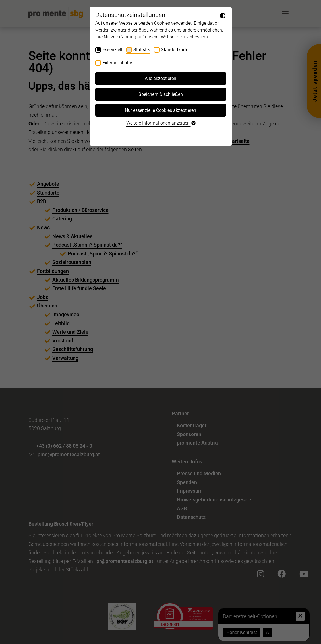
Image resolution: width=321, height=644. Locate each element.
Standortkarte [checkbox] (175, 50)
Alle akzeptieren (160, 78)
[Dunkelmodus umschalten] (223, 15)
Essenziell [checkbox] (112, 50)
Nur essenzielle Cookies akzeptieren (160, 110)
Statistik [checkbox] (142, 50)
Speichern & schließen (161, 94)
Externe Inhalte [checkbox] (117, 63)
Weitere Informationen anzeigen (161, 123)
